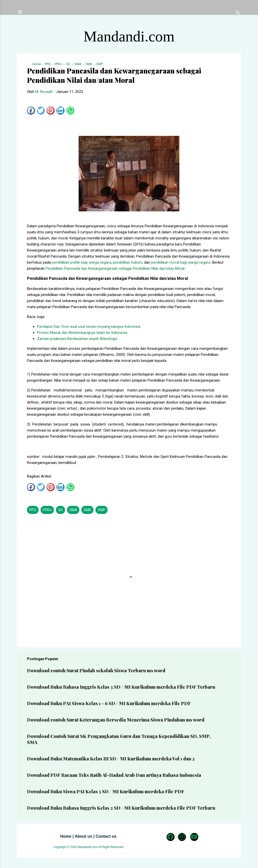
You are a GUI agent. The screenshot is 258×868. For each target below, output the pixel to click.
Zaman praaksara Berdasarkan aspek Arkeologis (77, 339)
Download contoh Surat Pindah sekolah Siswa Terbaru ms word (96, 671)
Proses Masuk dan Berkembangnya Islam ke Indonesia (82, 333)
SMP (102, 510)
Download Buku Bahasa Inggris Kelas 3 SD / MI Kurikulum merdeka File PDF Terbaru (121, 687)
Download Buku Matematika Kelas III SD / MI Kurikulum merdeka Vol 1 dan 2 (111, 759)
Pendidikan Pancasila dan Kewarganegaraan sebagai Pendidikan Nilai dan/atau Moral (115, 268)
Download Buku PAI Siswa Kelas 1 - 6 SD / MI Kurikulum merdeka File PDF (109, 703)
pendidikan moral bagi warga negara (181, 262)
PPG (33, 510)
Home (66, 836)
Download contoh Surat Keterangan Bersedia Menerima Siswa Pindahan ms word (116, 720)
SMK (87, 510)
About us (84, 836)
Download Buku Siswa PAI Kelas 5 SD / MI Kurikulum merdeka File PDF (106, 791)
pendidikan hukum (128, 262)
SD (60, 510)
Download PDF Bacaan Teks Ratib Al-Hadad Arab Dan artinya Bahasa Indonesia (114, 775)
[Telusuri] (238, 14)
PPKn (47, 510)
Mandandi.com (129, 36)
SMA (73, 510)
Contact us (106, 836)
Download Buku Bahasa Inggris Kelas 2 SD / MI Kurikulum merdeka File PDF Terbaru (121, 808)
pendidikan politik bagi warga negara (82, 262)
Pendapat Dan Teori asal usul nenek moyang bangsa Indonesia (89, 327)
